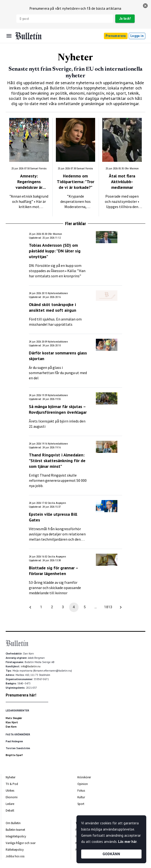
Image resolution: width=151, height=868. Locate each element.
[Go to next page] (121, 607)
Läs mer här (127, 842)
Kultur (81, 797)
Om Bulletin (13, 823)
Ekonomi (12, 797)
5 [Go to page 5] (85, 607)
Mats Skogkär (14, 718)
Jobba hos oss (15, 856)
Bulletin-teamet (15, 830)
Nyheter (11, 777)
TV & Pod (12, 784)
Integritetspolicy (16, 836)
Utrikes (10, 791)
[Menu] (9, 36)
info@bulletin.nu (31, 666)
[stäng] (145, 6)
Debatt (10, 810)
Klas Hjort (12, 722)
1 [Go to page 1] (41, 607)
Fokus (81, 791)
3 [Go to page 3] (63, 607)
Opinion (83, 784)
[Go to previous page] (30, 607)
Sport (81, 804)
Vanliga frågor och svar (21, 843)
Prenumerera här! (21, 695)
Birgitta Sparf (14, 755)
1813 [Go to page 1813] (108, 607)
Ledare (10, 804)
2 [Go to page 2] (52, 607)
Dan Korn (11, 727)
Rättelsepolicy (15, 850)
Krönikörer (84, 777)
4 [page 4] (74, 607)
